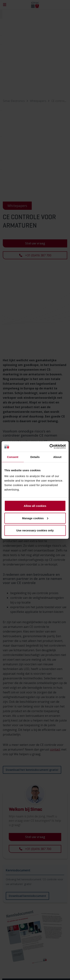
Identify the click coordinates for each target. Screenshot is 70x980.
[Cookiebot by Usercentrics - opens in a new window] (50, 447)
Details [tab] (35, 457)
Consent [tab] (13, 457)
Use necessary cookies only (35, 530)
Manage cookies (35, 518)
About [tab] (57, 457)
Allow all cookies (35, 506)
